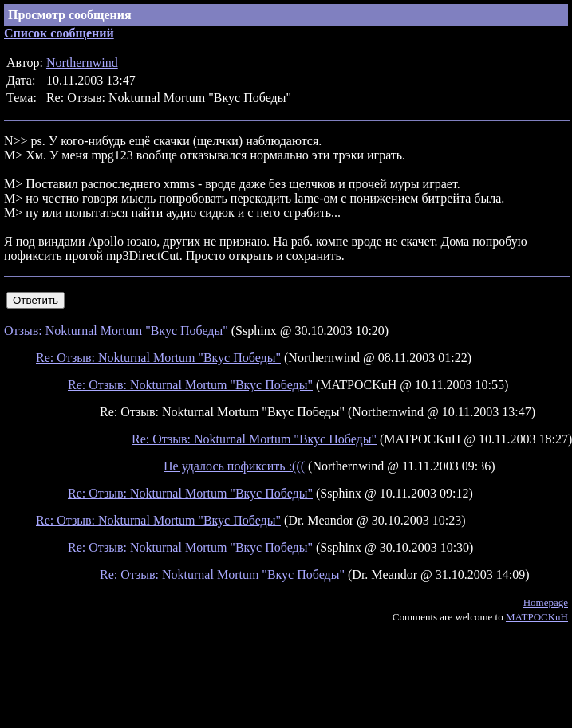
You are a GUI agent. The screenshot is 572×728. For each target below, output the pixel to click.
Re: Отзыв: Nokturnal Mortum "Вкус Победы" (158, 358)
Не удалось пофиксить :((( (234, 466)
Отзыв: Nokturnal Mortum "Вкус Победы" (116, 331)
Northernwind (82, 63)
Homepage (546, 602)
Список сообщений (59, 33)
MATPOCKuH (537, 617)
